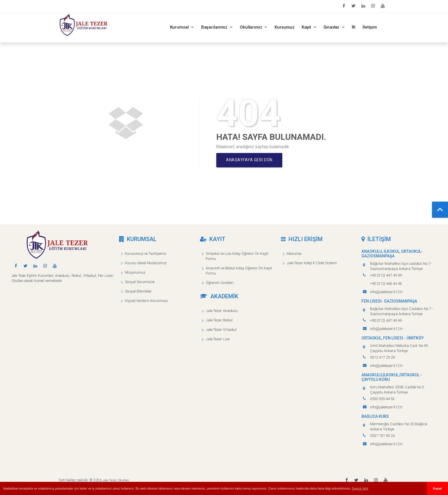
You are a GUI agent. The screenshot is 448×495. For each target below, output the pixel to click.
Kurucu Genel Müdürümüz (146, 263)
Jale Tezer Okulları (116, 480)
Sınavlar (334, 27)
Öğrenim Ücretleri (220, 283)
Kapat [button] (438, 488)
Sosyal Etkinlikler (138, 291)
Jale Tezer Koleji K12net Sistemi (312, 263)
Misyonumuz (135, 272)
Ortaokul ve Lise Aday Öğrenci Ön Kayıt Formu (237, 256)
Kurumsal (182, 27)
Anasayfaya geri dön (250, 160)
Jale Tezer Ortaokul (221, 330)
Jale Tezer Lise (218, 339)
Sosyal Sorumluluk (140, 282)
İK (354, 27)
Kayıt (309, 27)
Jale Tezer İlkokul (219, 320)
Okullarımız (254, 27)
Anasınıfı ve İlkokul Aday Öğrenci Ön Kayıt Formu (239, 271)
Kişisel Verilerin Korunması (146, 301)
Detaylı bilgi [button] (360, 488)
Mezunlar (294, 254)
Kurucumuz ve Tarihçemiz (146, 254)
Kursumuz (285, 27)
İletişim (370, 27)
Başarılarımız (217, 27)
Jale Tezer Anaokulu (222, 311)
